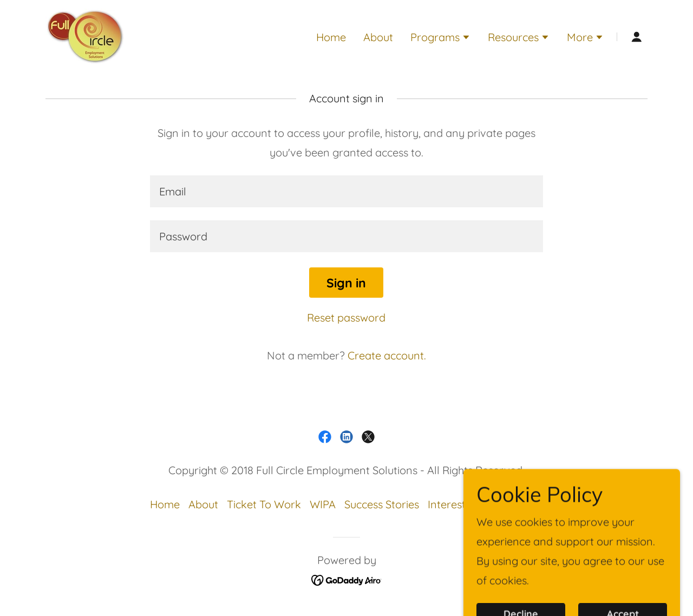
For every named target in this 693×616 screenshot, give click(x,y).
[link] (85, 35)
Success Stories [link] (382, 504)
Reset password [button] (346, 317)
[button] (440, 38)
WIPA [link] (323, 504)
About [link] (378, 37)
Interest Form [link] (461, 504)
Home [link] (331, 37)
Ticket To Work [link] (264, 504)
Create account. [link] (387, 355)
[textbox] (346, 191)
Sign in (346, 283)
